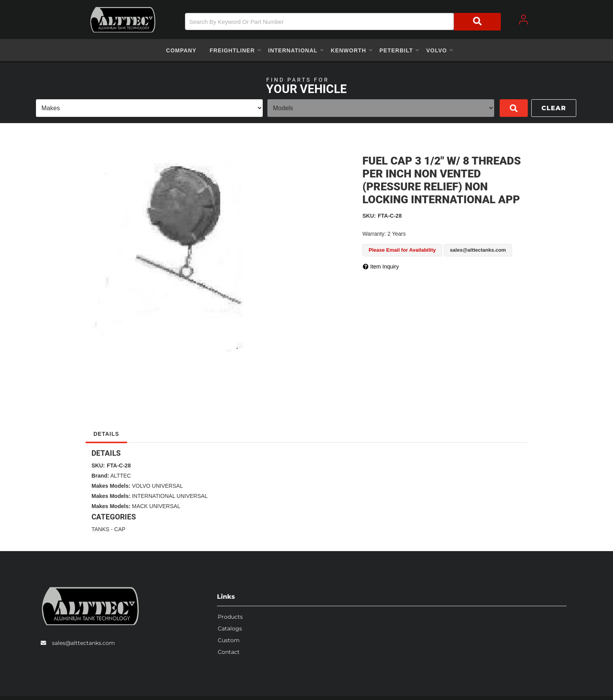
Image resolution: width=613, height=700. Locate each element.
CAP (120, 529)
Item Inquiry (384, 267)
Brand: (100, 476)
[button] (343, 22)
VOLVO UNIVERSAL (157, 486)
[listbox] (149, 108)
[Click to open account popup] (523, 20)
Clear (554, 108)
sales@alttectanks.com (83, 643)
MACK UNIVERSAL (156, 506)
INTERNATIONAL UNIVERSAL (170, 496)
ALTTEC (121, 476)
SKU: (369, 216)
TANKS (100, 529)
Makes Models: (111, 486)
